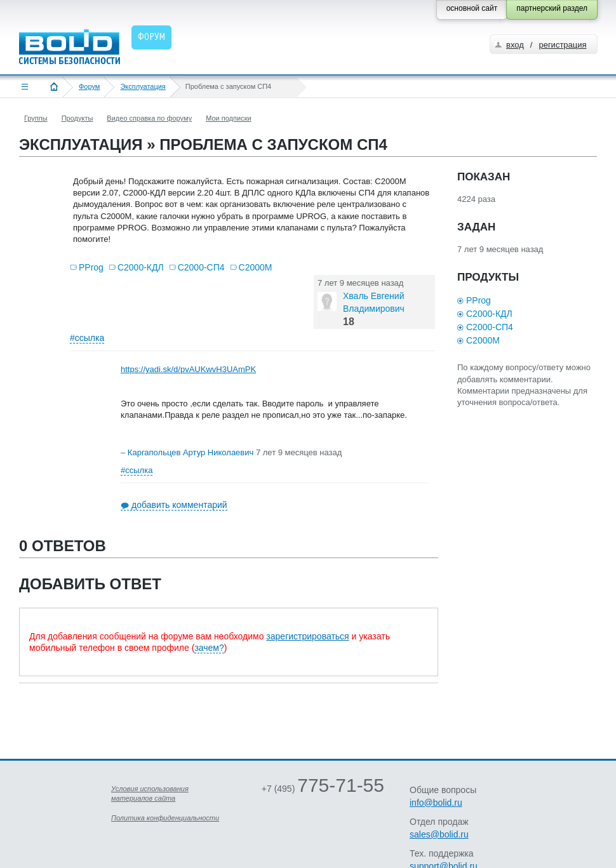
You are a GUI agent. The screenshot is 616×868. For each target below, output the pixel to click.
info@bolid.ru (436, 803)
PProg (91, 267)
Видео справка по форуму (149, 118)
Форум (89, 86)
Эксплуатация (143, 86)
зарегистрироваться (307, 636)
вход (515, 45)
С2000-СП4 (201, 267)
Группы (36, 118)
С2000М (256, 267)
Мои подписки (228, 118)
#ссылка (87, 338)
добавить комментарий (179, 505)
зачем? (209, 648)
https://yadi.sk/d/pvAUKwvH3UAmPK (188, 369)
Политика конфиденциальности (165, 818)
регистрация (562, 45)
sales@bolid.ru (439, 834)
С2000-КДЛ (141, 267)
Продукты (77, 118)
